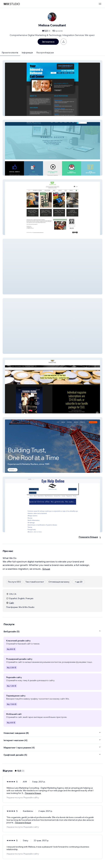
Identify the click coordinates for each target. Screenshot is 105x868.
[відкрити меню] (100, 4)
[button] (52, 88)
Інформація (27, 53)
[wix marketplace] (12, 4)
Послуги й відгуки (45, 53)
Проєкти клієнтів (10, 53)
